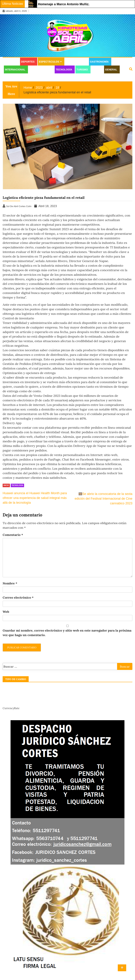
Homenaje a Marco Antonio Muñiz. (64, 4)
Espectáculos (49, 62)
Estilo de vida (76, 62)
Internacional (15, 70)
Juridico (11, 77)
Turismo (82, 70)
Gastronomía (99, 62)
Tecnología (64, 70)
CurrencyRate (11, 708)
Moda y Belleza (41, 70)
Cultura (11, 62)
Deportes (28, 62)
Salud (97, 70)
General (111, 70)
